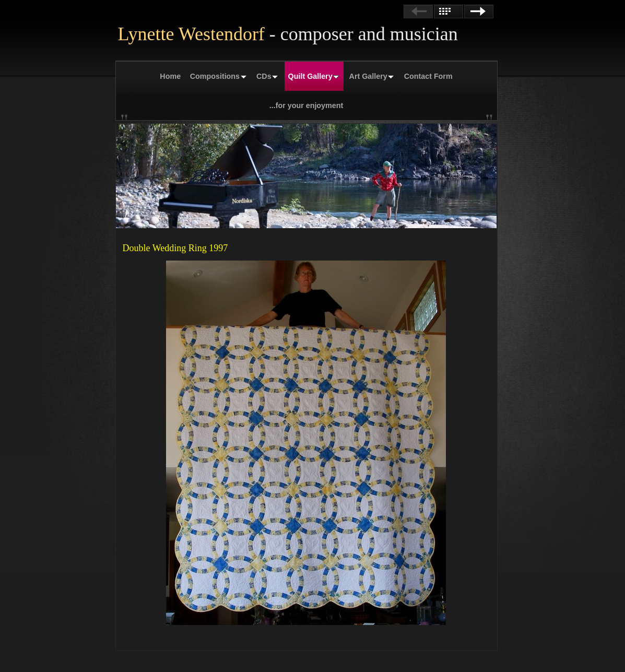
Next (479, 11)
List (449, 11)
